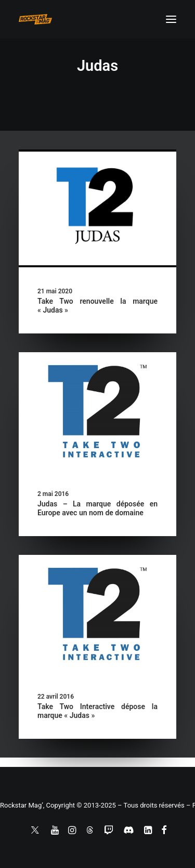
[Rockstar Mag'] (35, 19)
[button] (171, 19)
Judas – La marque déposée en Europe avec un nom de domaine (97, 508)
